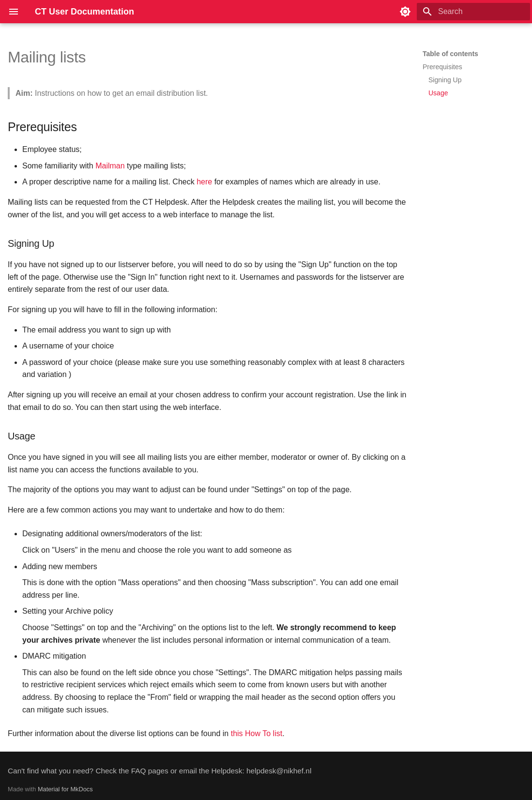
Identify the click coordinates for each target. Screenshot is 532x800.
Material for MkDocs (65, 789)
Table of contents (450, 54)
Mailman (110, 166)
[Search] (473, 12)
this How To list (257, 733)
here (204, 182)
